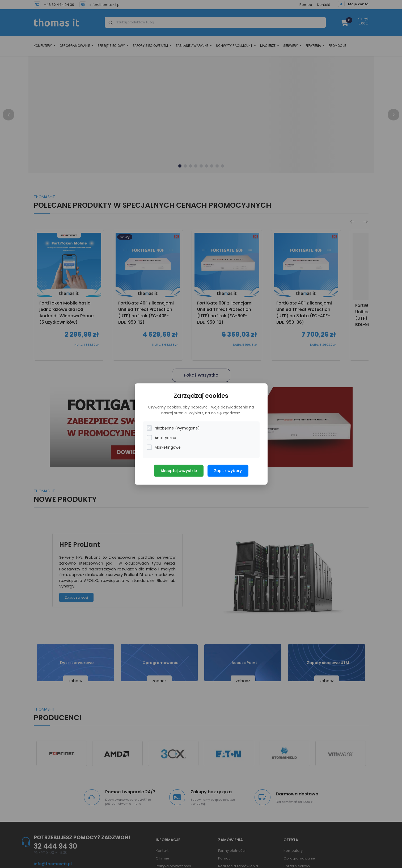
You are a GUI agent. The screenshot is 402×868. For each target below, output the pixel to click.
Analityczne (161, 438)
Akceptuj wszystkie (179, 470)
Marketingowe (164, 447)
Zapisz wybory (228, 470)
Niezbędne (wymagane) (173, 428)
